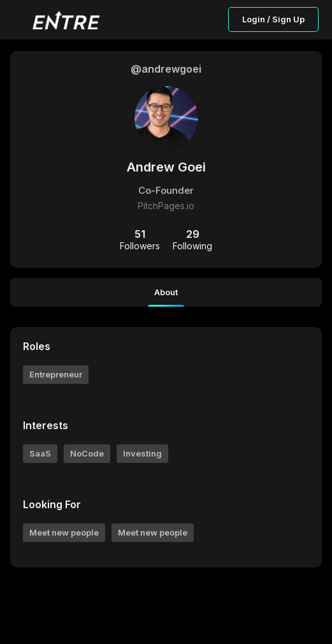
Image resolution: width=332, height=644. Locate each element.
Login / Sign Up (273, 19)
